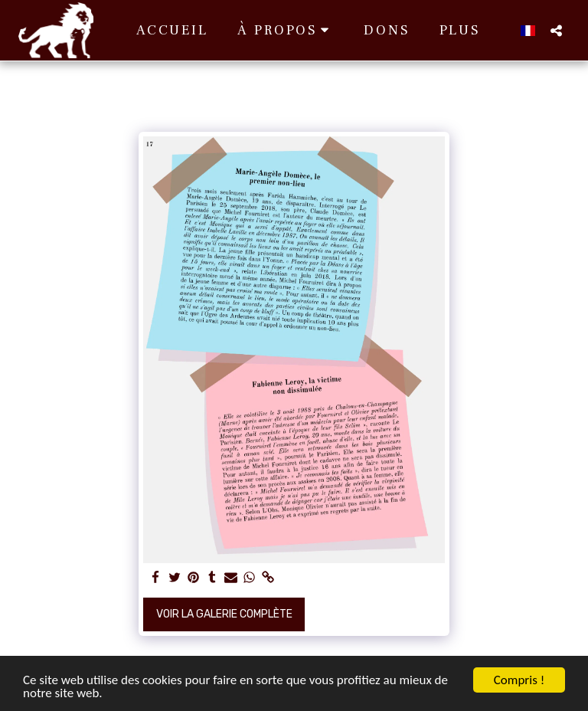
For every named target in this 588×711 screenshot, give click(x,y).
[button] (286, 30)
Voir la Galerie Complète (224, 614)
